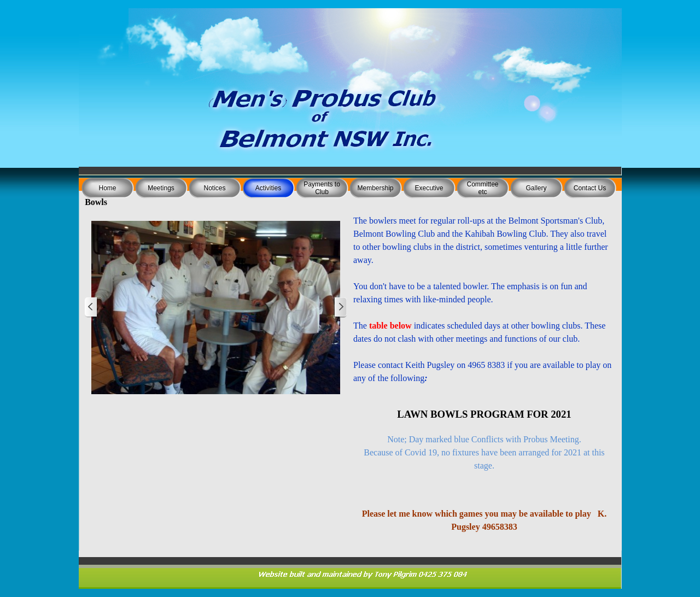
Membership (375, 188)
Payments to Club (322, 188)
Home (107, 188)
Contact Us (590, 188)
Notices (214, 188)
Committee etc (482, 188)
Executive (429, 188)
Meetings (161, 188)
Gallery (536, 188)
